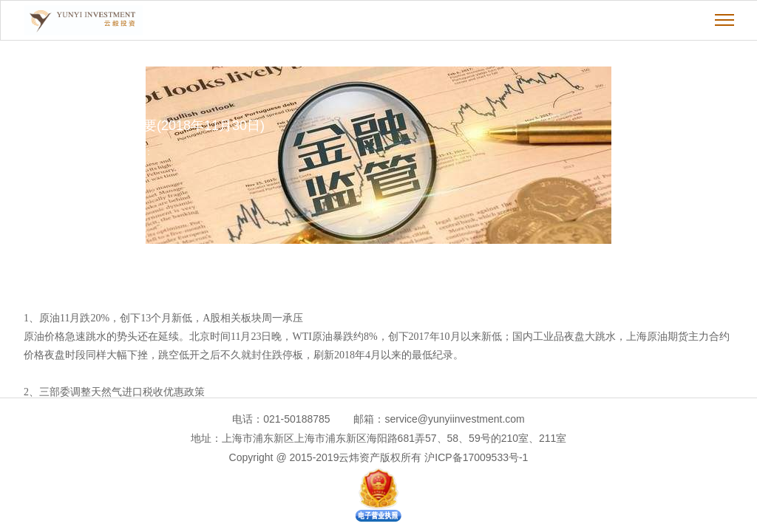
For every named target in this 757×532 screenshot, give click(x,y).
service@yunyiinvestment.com (454, 419)
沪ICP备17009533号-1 (476, 457)
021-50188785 (296, 419)
